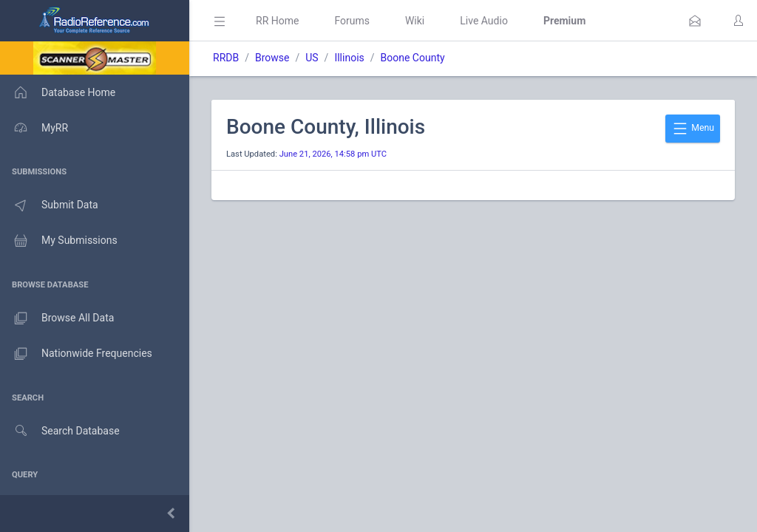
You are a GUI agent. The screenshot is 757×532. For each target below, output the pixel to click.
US (312, 58)
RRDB (226, 58)
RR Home (277, 21)
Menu (693, 129)
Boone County (413, 58)
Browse (272, 58)
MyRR (34, 128)
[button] (695, 21)
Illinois (349, 58)
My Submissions (59, 241)
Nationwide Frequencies (76, 354)
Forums (352, 21)
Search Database (60, 431)
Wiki (415, 21)
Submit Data (49, 205)
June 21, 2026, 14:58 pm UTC (333, 154)
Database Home (58, 92)
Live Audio (484, 21)
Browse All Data (57, 318)
